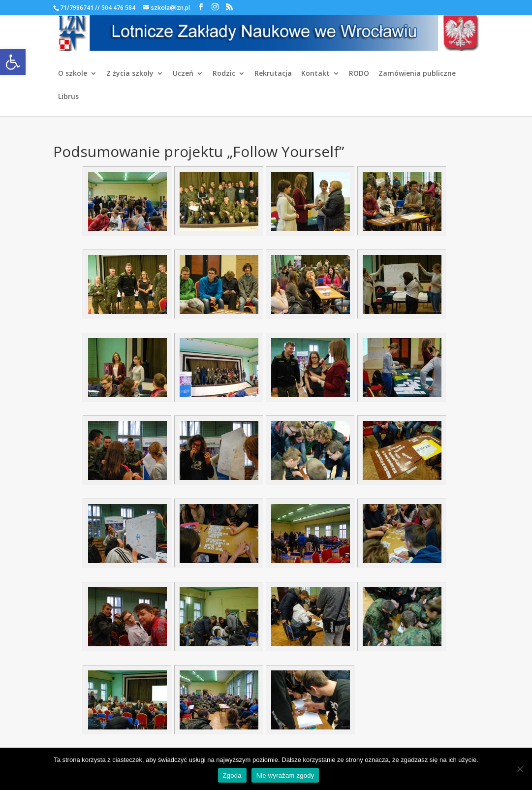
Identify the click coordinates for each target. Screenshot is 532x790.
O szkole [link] (73, 74)
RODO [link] (359, 74)
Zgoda (232, 775)
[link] (13, 62)
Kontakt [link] (315, 74)
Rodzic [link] (224, 74)
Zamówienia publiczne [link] (417, 74)
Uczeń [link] (183, 74)
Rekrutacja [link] (273, 74)
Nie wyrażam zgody (285, 775)
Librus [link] (68, 97)
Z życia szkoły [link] (130, 74)
